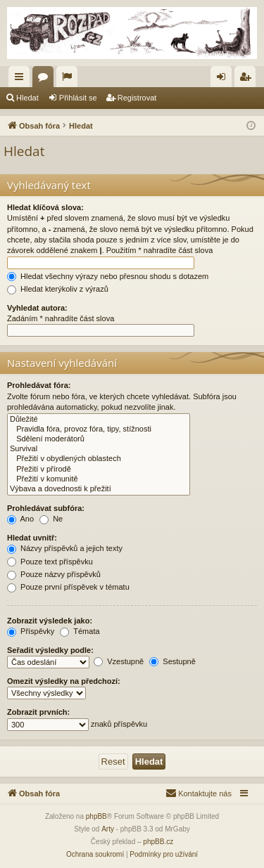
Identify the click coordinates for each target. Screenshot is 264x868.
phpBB (96, 816)
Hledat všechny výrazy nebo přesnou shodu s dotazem (108, 276)
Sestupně (172, 661)
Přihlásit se (78, 98)
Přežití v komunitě (99, 479)
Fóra (46, 79)
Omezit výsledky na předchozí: (64, 681)
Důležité (99, 420)
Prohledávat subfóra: (46, 508)
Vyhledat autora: (37, 308)
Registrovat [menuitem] (248, 79)
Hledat (27, 98)
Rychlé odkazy (22, 79)
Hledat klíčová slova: (45, 207)
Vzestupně (119, 661)
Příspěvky (31, 631)
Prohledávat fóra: (39, 385)
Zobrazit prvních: (38, 712)
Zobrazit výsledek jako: (50, 621)
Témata (80, 631)
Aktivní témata (70, 79)
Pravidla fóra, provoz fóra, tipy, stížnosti (99, 429)
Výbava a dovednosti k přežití (99, 489)
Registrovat (137, 98)
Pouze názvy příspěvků (54, 574)
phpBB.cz (158, 842)
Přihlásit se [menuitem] (224, 79)
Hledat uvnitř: (32, 538)
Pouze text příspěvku (50, 562)
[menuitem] (199, 793)
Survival (99, 449)
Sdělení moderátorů (99, 439)
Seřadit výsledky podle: (50, 650)
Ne (51, 519)
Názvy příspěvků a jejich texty (65, 548)
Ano (20, 519)
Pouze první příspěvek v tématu (68, 587)
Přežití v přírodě (99, 469)
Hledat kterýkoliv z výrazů (58, 289)
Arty (108, 829)
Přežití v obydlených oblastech (99, 459)
